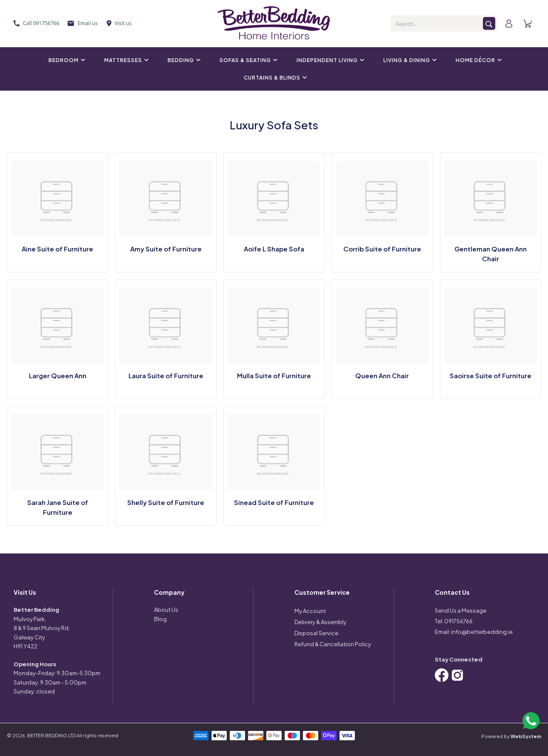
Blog (160, 619)
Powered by (511, 736)
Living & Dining (409, 60)
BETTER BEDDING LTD (51, 735)
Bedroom (66, 60)
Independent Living (329, 60)
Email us (83, 23)
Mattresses (125, 60)
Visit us (119, 23)
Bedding (183, 60)
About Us (166, 610)
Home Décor (478, 60)
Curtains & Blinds (274, 78)
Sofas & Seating (247, 60)
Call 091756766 (36, 23)
